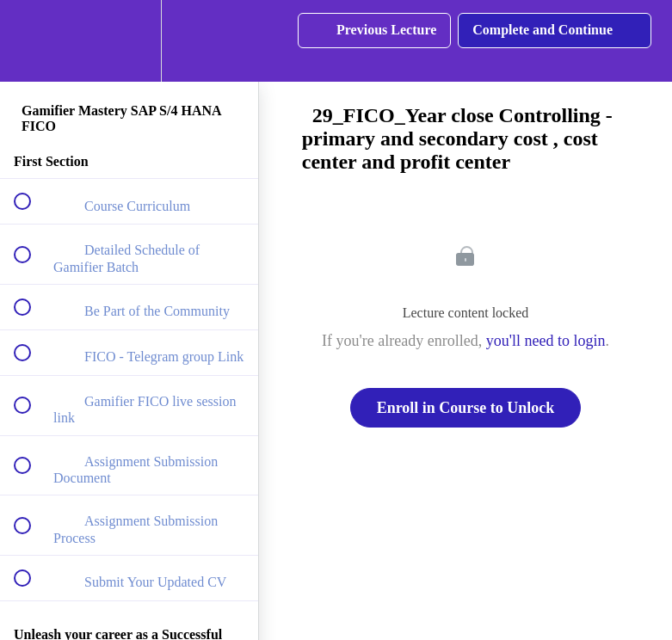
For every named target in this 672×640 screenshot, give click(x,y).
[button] (32, 41)
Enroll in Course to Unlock (466, 408)
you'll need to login (546, 341)
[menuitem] (129, 41)
